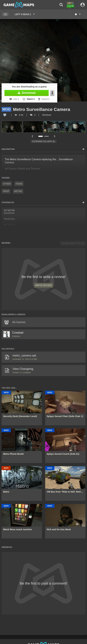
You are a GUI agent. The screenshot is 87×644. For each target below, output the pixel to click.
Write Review (43, 285)
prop (6, 191)
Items (19, 184)
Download (27, 93)
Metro (18, 191)
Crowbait (18, 333)
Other (7, 184)
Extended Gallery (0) (44, 141)
